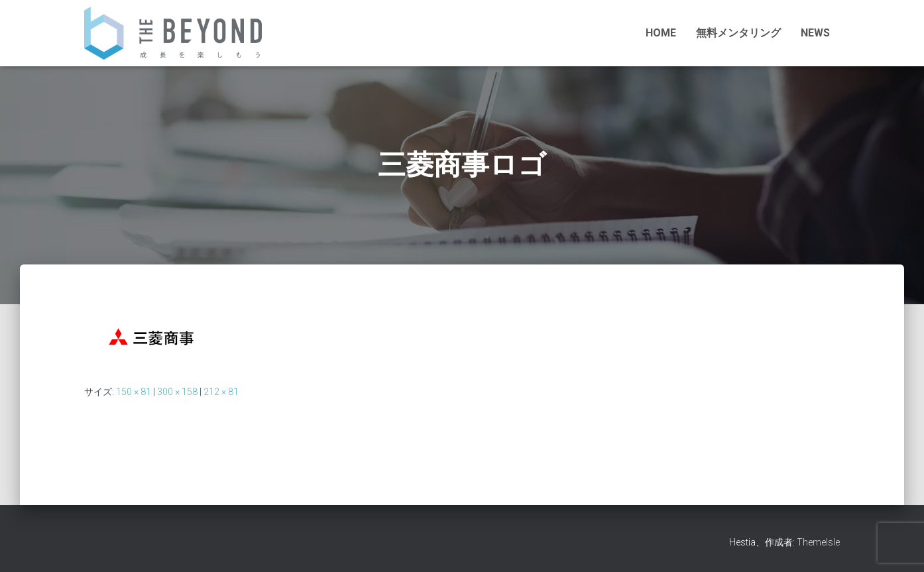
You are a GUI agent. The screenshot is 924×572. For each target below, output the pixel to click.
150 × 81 (134, 392)
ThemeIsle (818, 542)
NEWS (815, 33)
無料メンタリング (738, 33)
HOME (661, 33)
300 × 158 (177, 392)
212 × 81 (221, 392)
